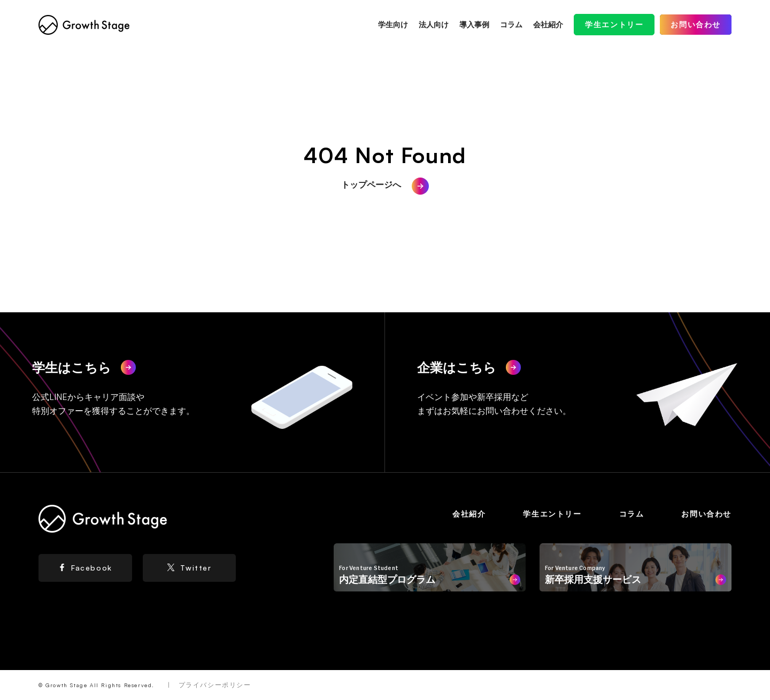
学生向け (393, 24)
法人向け (434, 24)
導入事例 (474, 24)
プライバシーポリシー (215, 685)
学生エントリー (614, 24)
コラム (511, 24)
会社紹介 (548, 24)
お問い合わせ (696, 24)
